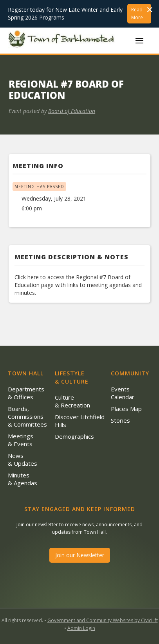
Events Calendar (123, 393)
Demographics (74, 436)
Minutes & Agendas (23, 479)
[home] (63, 40)
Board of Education (72, 111)
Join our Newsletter (80, 555)
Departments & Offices (26, 393)
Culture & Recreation (72, 401)
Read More (137, 13)
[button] (139, 41)
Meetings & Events (21, 440)
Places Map (126, 409)
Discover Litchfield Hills (80, 421)
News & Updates (23, 459)
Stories (120, 420)
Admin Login (81, 628)
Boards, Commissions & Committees (27, 416)
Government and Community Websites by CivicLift (103, 620)
